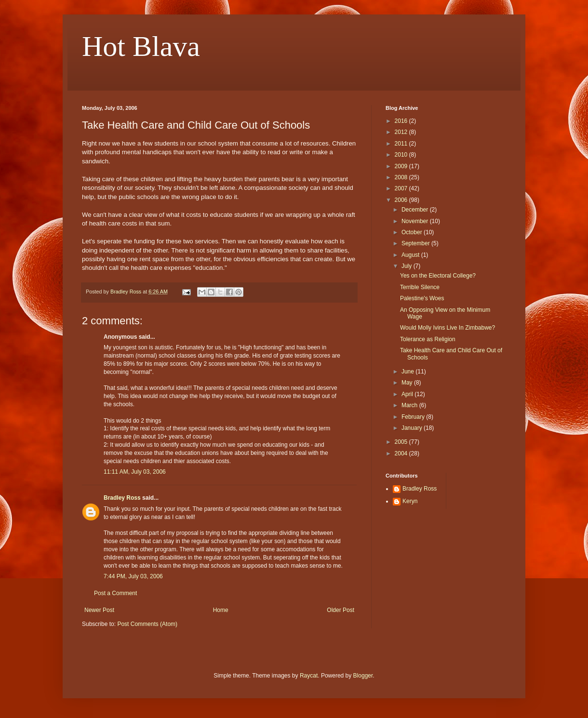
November (416, 221)
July (408, 266)
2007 (402, 188)
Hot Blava (141, 46)
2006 (402, 200)
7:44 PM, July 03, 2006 (133, 576)
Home (221, 610)
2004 (402, 453)
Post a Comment (115, 593)
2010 (402, 155)
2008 (402, 177)
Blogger (363, 676)
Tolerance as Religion (428, 339)
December (416, 210)
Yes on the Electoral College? (438, 276)
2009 (402, 166)
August (411, 255)
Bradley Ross (122, 498)
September (416, 243)
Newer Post (99, 610)
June (408, 372)
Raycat (309, 676)
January (413, 428)
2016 (402, 121)
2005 (402, 442)
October (413, 232)
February (414, 417)
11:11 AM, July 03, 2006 (135, 472)
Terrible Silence (420, 287)
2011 (402, 144)
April (408, 394)
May (408, 383)
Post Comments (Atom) (147, 624)
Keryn (410, 501)
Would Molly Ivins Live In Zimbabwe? (448, 328)
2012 (402, 132)
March (410, 405)
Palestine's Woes (422, 298)
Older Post (341, 610)
